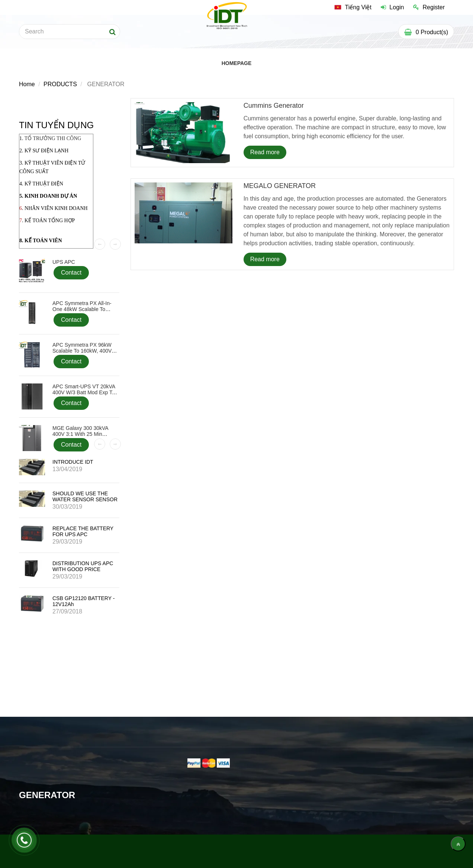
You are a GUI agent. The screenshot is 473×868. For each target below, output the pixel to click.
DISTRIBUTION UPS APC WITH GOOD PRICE (83, 566)
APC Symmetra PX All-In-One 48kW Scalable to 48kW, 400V (82, 309)
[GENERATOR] (353, 7)
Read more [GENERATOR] (265, 152)
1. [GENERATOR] (50, 138)
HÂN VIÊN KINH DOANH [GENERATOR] (58, 208)
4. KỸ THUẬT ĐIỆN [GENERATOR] (41, 184)
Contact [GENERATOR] (71, 273)
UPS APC (64, 262)
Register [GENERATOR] (429, 7)
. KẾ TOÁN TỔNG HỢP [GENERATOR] (48, 221)
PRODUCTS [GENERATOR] (60, 84)
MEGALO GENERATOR (280, 186)
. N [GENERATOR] (25, 208)
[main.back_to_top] (458, 844)
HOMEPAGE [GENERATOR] (237, 63)
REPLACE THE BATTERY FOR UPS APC (83, 531)
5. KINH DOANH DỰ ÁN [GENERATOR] (48, 196)
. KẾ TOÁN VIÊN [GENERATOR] (42, 241)
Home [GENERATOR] (27, 84)
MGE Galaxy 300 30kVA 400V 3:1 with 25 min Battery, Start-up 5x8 (80, 434)
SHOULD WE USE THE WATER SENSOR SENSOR (85, 496)
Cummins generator (274, 106)
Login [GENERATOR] (392, 7)
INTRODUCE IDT (73, 462)
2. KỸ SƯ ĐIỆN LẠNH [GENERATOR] (44, 151)
